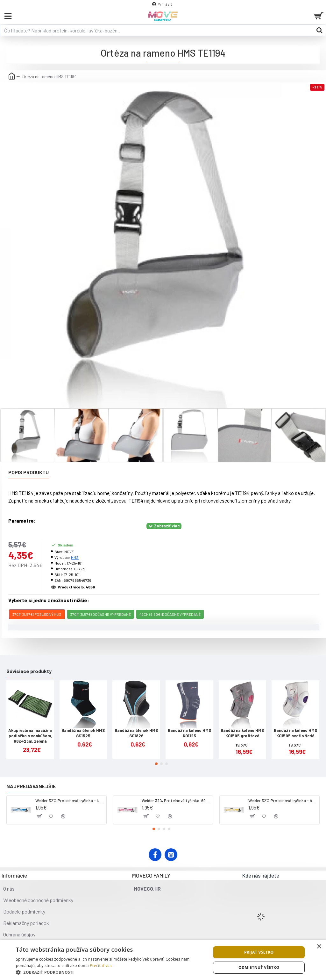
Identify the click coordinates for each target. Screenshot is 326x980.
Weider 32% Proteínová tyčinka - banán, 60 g (283, 801)
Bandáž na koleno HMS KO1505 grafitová (242, 733)
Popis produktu (28, 472)
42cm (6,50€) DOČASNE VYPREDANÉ (170, 614)
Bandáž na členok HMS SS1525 (83, 733)
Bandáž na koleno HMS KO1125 (189, 733)
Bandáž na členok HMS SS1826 (136, 733)
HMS (75, 557)
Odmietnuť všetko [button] (259, 967)
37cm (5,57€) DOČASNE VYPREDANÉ (101, 614)
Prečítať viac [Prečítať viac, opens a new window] (101, 966)
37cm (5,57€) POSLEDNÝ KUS (37, 614)
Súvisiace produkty (29, 671)
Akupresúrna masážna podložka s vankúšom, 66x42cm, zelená (30, 736)
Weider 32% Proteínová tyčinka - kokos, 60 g (70, 801)
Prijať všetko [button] (259, 952)
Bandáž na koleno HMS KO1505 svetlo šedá (295, 733)
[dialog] (163, 960)
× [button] (319, 947)
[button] (156, 764)
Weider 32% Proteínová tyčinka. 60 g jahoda (176, 801)
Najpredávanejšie (31, 786)
